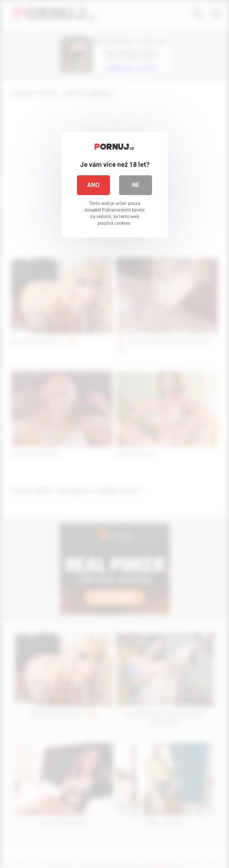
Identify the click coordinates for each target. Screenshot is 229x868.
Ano (93, 185)
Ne (136, 185)
